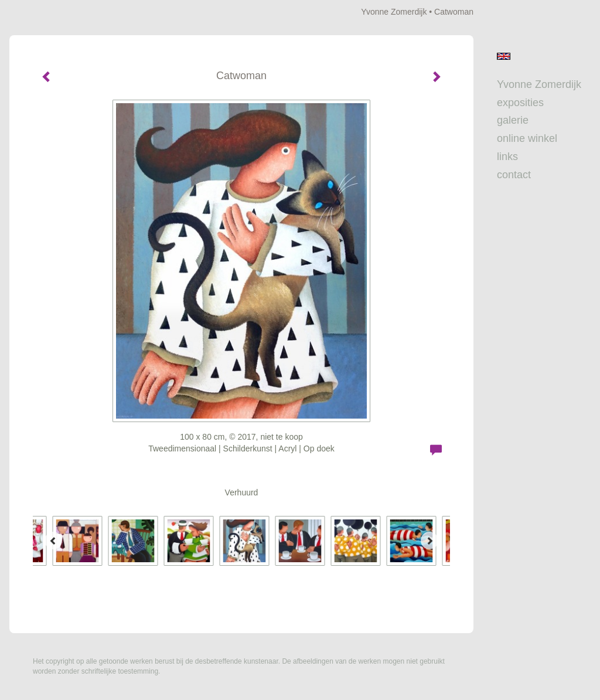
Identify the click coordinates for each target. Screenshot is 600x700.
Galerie (513, 120)
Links (507, 157)
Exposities (520, 103)
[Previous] (53, 541)
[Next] (429, 541)
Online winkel (527, 138)
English (504, 56)
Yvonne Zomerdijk (394, 12)
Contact (514, 175)
